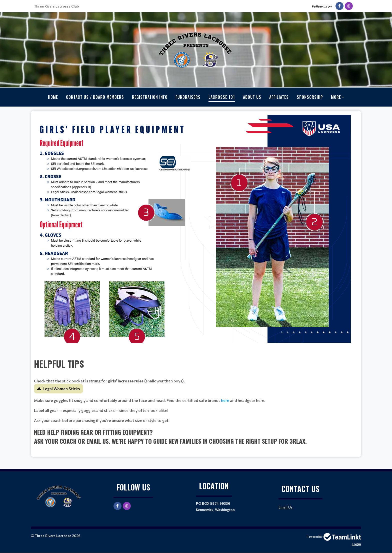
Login (356, 544)
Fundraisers (188, 97)
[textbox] (196, 234)
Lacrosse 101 (222, 97)
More (336, 97)
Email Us (285, 507)
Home (53, 97)
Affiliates (279, 97)
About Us (252, 97)
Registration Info (150, 97)
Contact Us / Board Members (95, 97)
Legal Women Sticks (61, 389)
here (225, 400)
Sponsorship (310, 97)
